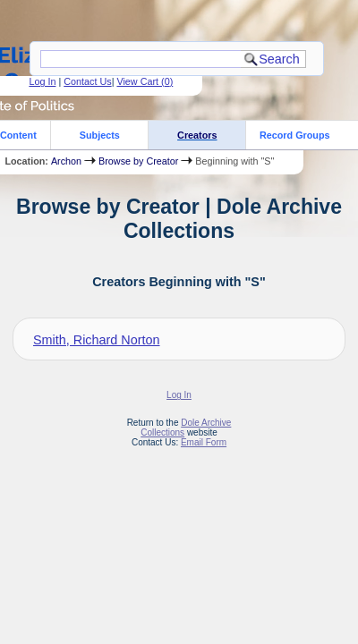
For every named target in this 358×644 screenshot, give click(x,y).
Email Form (204, 442)
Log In (42, 81)
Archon (66, 161)
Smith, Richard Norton (97, 340)
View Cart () (145, 81)
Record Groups (295, 135)
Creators (197, 135)
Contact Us (87, 81)
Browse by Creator (138, 161)
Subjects (100, 135)
